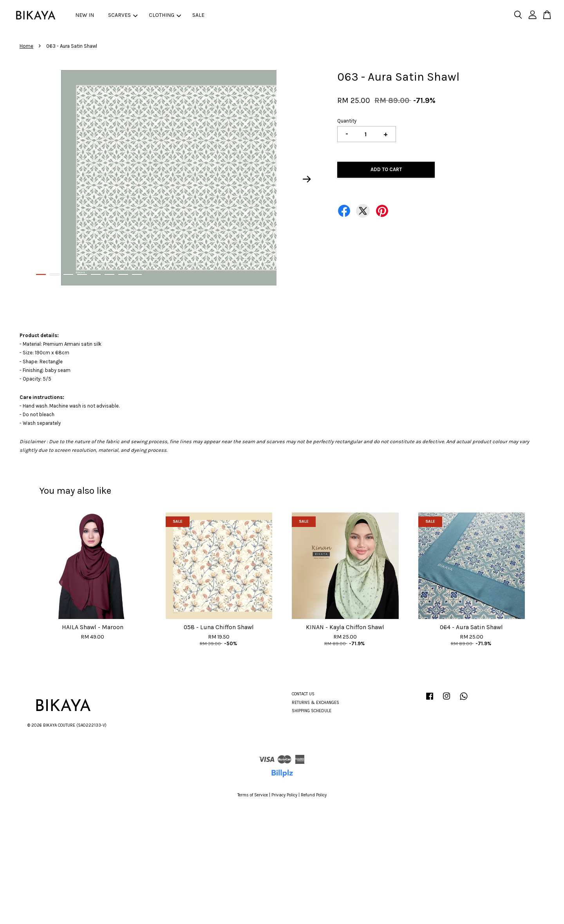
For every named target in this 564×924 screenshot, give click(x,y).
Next (307, 179)
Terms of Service (253, 795)
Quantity (347, 121)
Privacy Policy (284, 795)
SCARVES (123, 15)
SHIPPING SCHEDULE (312, 711)
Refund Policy (314, 795)
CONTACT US (303, 694)
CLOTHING (165, 15)
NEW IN (85, 15)
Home (26, 46)
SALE (198, 15)
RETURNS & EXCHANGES (315, 703)
